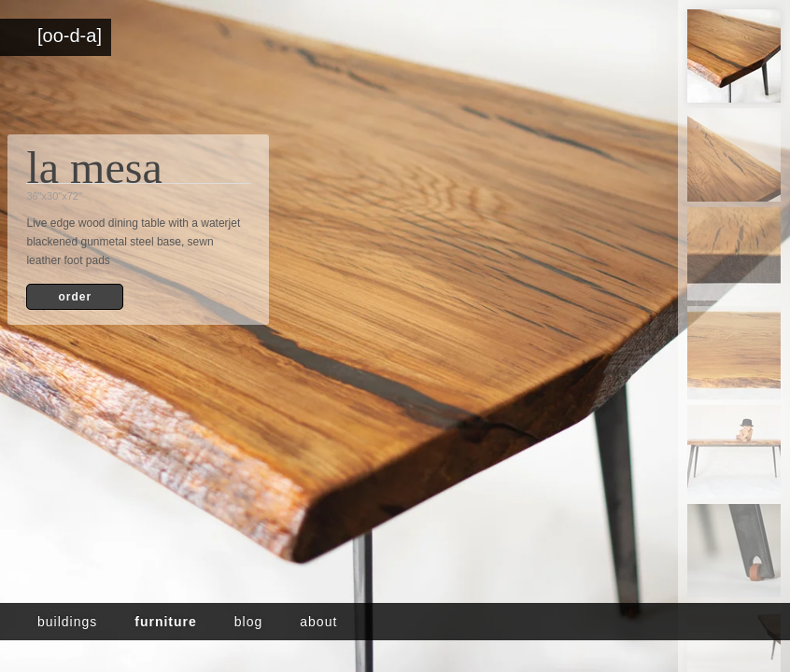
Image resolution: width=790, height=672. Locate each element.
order (75, 297)
